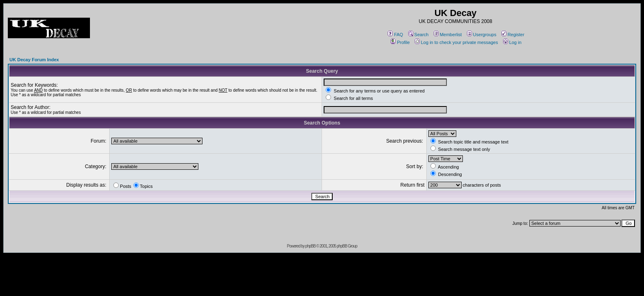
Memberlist (448, 35)
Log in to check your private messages (457, 42)
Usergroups (482, 35)
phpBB (310, 246)
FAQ (395, 35)
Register (513, 35)
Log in (512, 42)
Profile (400, 42)
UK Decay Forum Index (34, 60)
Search (419, 35)
